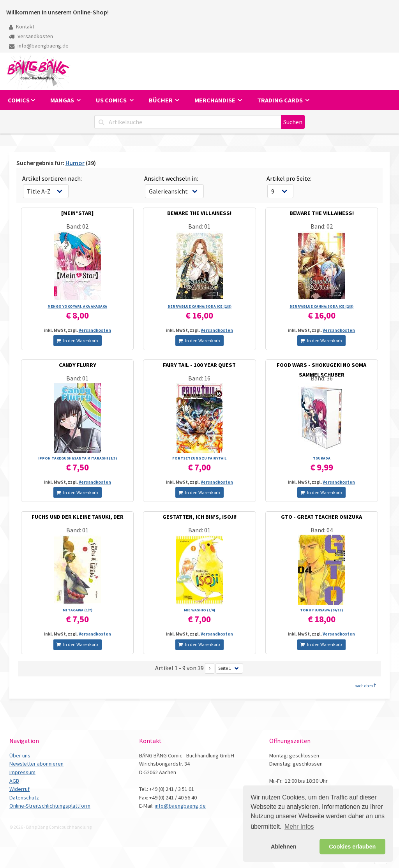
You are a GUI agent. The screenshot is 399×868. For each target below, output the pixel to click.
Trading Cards (281, 100)
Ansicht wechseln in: (171, 178)
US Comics (112, 100)
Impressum (22, 772)
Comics (19, 100)
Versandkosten (31, 36)
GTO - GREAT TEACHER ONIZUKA (321, 517)
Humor (75, 163)
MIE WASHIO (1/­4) (199, 610)
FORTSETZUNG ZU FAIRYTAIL (199, 458)
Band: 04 (322, 530)
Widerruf (19, 789)
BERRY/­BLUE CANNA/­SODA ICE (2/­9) (321, 306)
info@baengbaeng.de (39, 46)
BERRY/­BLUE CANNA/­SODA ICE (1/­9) (199, 306)
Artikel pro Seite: (289, 178)
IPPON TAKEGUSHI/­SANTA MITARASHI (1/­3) (78, 458)
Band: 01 (199, 226)
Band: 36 (322, 378)
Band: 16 (199, 378)
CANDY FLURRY (78, 365)
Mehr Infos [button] (299, 827)
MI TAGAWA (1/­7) (78, 610)
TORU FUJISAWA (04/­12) (321, 610)
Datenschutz (24, 798)
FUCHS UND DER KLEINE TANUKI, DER (78, 517)
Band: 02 (77, 226)
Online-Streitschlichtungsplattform (50, 806)
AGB (14, 781)
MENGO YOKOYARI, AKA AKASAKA (77, 306)
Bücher (161, 100)
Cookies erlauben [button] (352, 847)
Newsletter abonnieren (36, 764)
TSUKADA (322, 458)
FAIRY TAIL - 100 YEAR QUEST (199, 365)
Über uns (20, 755)
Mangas (63, 100)
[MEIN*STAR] (77, 213)
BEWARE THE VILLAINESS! (199, 213)
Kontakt (22, 26)
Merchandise (215, 100)
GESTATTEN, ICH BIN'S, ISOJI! (199, 517)
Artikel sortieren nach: (52, 178)
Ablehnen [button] (284, 847)
